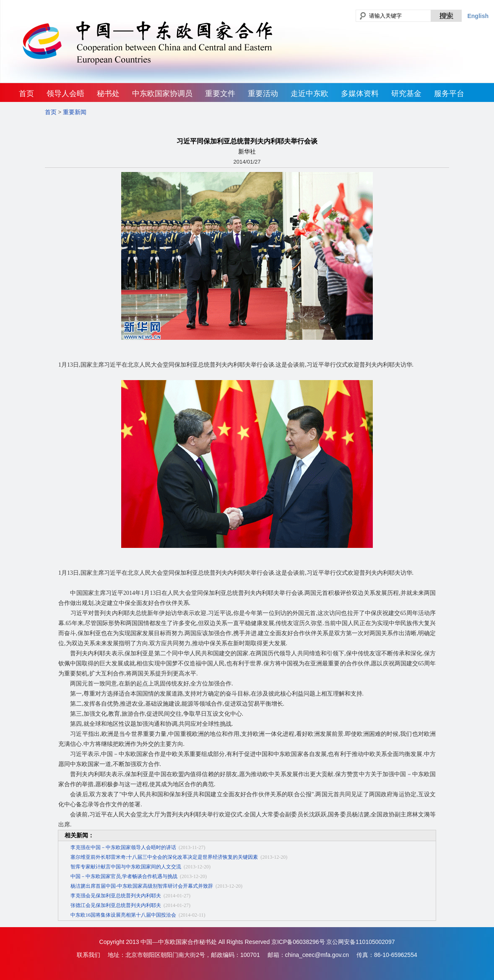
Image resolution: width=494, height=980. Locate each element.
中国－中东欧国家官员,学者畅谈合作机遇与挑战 (124, 876)
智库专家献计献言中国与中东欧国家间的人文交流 (126, 867)
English (478, 16)
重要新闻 (75, 112)
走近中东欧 (309, 94)
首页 (26, 94)
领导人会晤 (65, 94)
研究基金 (406, 94)
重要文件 (220, 94)
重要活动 (263, 94)
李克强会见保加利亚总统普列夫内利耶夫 (116, 896)
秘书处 (108, 94)
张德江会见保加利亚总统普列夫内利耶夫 (116, 905)
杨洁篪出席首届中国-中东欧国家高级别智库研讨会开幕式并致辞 (142, 886)
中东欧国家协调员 (162, 94)
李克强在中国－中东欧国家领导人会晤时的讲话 (123, 847)
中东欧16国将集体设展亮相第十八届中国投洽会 (123, 915)
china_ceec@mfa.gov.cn (317, 955)
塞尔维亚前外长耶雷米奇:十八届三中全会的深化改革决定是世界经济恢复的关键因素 (164, 857)
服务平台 (449, 94)
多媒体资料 (360, 94)
